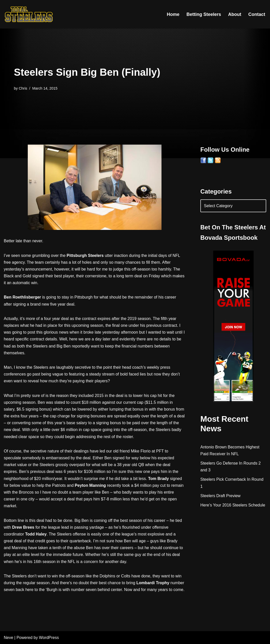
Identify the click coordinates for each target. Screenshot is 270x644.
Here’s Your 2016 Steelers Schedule (233, 505)
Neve (8, 638)
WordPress (49, 638)
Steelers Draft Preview (220, 496)
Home (173, 14)
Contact (257, 14)
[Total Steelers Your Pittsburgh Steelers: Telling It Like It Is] (29, 14)
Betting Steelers (204, 14)
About (235, 14)
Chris (23, 88)
